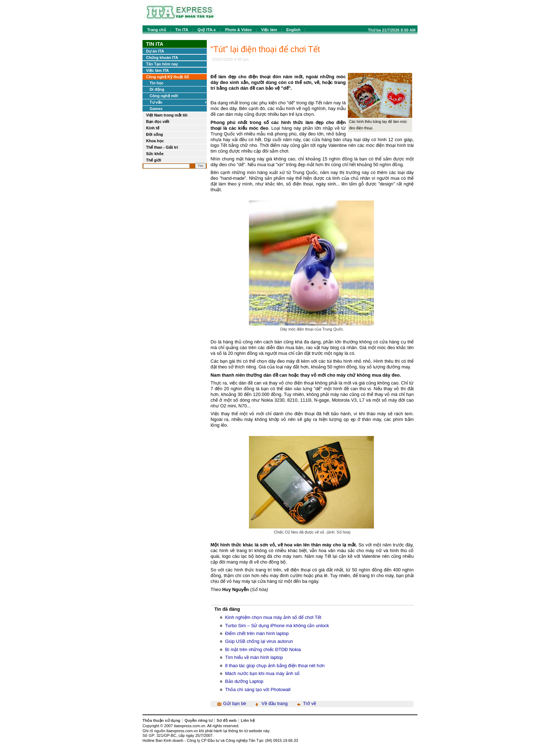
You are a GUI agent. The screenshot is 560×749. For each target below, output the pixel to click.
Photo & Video (238, 30)
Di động (157, 89)
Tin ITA (182, 30)
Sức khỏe (155, 154)
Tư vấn (156, 102)
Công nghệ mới (164, 96)
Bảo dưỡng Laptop (244, 681)
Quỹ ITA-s (207, 30)
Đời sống (154, 134)
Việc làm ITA (157, 70)
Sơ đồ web (227, 720)
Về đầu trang (274, 703)
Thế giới (154, 160)
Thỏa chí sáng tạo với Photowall (258, 690)
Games (156, 109)
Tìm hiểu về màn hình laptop (254, 657)
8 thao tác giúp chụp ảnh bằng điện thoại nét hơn (275, 666)
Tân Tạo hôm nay (162, 64)
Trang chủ (157, 30)
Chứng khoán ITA (162, 58)
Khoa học (155, 141)
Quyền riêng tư (199, 720)
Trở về (310, 703)
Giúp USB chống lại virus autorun (259, 641)
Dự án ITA (155, 51)
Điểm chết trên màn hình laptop (257, 633)
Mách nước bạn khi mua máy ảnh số (262, 673)
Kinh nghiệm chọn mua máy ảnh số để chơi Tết (273, 617)
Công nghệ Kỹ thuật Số (167, 77)
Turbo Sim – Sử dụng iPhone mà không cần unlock (277, 626)
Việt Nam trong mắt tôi (167, 115)
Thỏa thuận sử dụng (161, 720)
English (293, 30)
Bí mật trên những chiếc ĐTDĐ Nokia (263, 649)
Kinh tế (153, 128)
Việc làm (269, 30)
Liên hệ (247, 720)
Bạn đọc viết (158, 121)
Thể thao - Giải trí (162, 147)
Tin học (157, 83)
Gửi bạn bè (235, 703)
